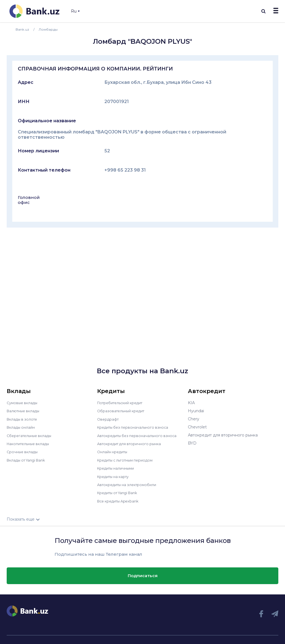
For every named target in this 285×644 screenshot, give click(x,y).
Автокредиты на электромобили (130, 484)
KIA (191, 403)
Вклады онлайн (22, 427)
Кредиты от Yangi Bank (120, 492)
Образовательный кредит (123, 411)
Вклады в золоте (23, 419)
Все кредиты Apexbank (120, 500)
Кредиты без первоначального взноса (136, 427)
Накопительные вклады (30, 443)
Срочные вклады (23, 451)
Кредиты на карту (115, 475)
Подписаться (143, 574)
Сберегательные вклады (31, 435)
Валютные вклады (25, 411)
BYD (192, 443)
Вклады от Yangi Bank (29, 459)
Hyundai (196, 411)
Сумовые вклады (23, 403)
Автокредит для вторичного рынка (132, 443)
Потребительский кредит (123, 403)
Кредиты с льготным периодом (128, 459)
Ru (75, 11)
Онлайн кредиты (114, 451)
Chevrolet (197, 427)
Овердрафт (109, 419)
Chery (194, 419)
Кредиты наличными (118, 467)
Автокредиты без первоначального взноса (140, 435)
